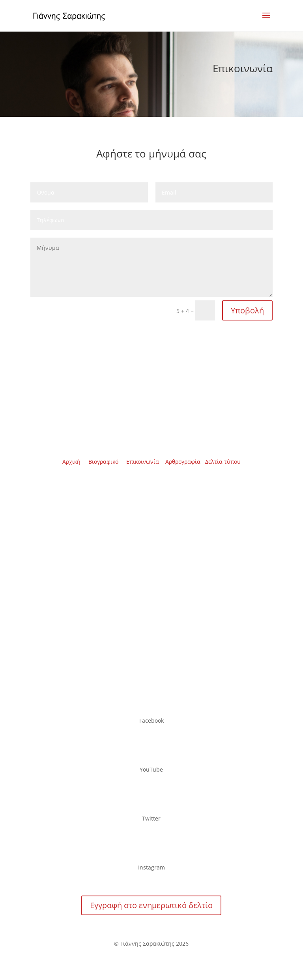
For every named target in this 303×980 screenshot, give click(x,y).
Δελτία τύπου (223, 462)
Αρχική (71, 462)
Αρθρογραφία (183, 462)
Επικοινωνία (143, 462)
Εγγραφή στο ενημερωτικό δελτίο (151, 905)
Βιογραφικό (103, 462)
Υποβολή (247, 310)
